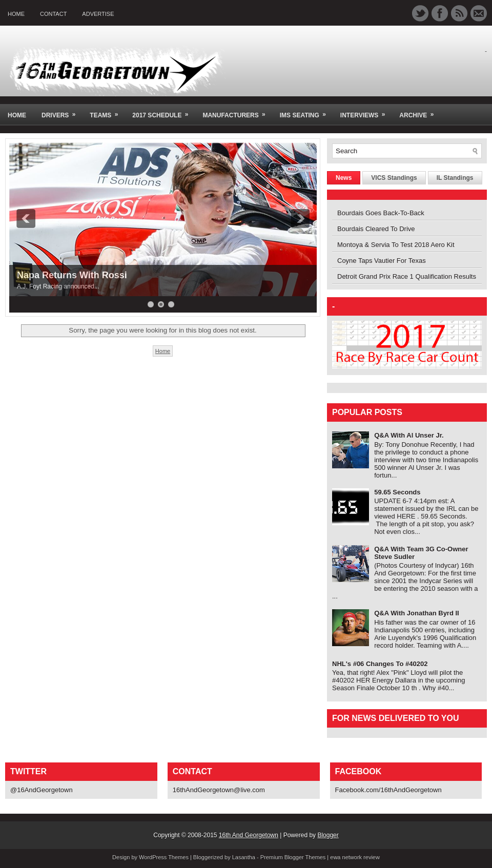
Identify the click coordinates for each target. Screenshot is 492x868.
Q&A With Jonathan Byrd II (417, 613)
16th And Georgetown (249, 835)
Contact (53, 14)
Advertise (98, 14)
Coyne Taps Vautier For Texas (382, 261)
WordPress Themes (164, 857)
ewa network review (355, 857)
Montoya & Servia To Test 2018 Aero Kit (396, 245)
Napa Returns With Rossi (72, 275)
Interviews (366, 111)
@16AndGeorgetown (42, 790)
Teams (107, 111)
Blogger (328, 835)
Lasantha (244, 857)
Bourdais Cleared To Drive (376, 229)
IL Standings (455, 178)
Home (16, 14)
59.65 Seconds (397, 492)
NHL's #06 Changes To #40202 (380, 664)
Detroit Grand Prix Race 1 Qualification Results (407, 276)
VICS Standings (394, 178)
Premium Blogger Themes (293, 857)
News (344, 178)
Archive (420, 111)
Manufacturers (237, 111)
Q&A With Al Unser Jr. (409, 435)
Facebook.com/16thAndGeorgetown (388, 790)
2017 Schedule (163, 111)
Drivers (62, 111)
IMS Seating (306, 111)
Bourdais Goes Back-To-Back (381, 213)
